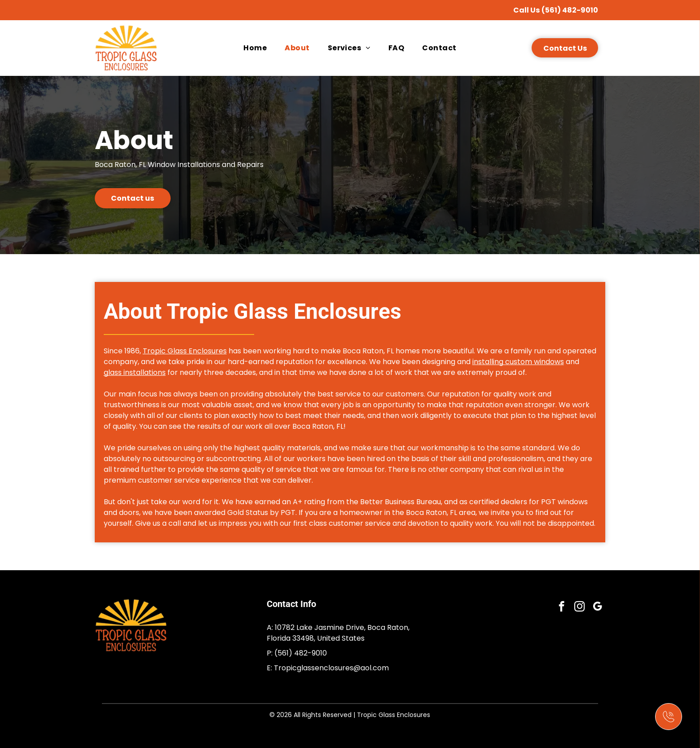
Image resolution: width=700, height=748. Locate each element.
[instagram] (579, 607)
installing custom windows (518, 362)
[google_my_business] (597, 607)
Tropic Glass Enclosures (185, 351)
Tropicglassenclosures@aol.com (331, 668)
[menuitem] (255, 48)
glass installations (135, 372)
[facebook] (561, 607)
